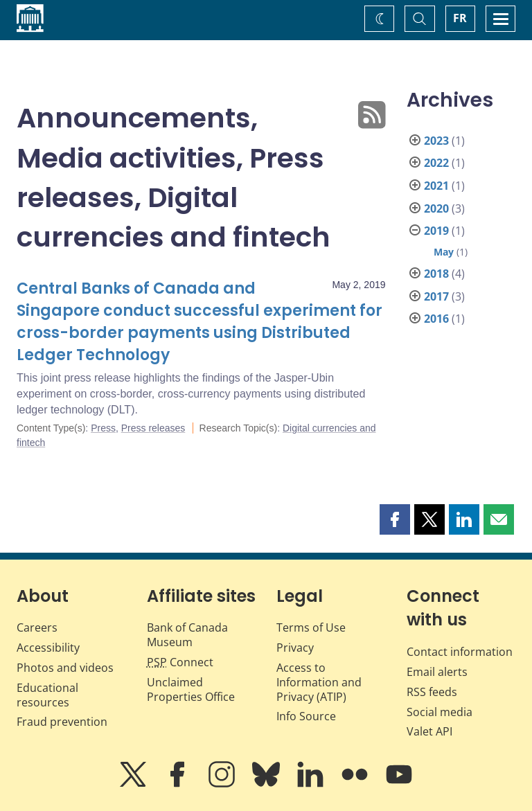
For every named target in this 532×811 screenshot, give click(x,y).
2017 (436, 296)
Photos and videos (65, 668)
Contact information (460, 652)
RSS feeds (432, 692)
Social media (440, 712)
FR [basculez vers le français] (460, 18)
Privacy (295, 648)
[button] (395, 519)
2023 (436, 141)
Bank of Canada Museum (187, 635)
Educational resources (47, 695)
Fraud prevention (62, 722)
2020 (436, 208)
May (444, 252)
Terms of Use (311, 627)
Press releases (153, 428)
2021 (436, 186)
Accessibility (48, 648)
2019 (436, 231)
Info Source (306, 716)
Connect (180, 662)
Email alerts (437, 672)
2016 (436, 319)
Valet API (429, 731)
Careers (37, 627)
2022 (436, 163)
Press (103, 428)
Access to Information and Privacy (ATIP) (319, 682)
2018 (436, 274)
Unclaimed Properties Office (191, 689)
